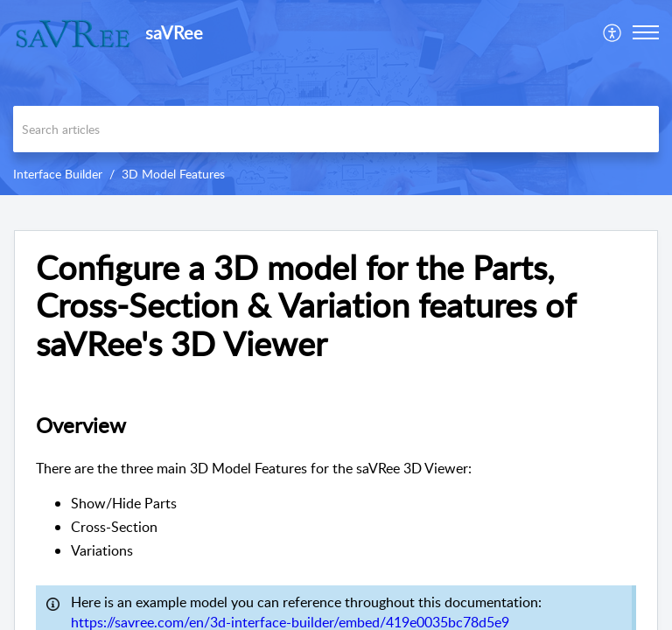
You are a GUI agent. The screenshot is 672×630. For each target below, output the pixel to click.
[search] (336, 129)
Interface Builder (58, 174)
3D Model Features (173, 174)
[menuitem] (613, 32)
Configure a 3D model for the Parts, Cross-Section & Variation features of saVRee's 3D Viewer (305, 306)
